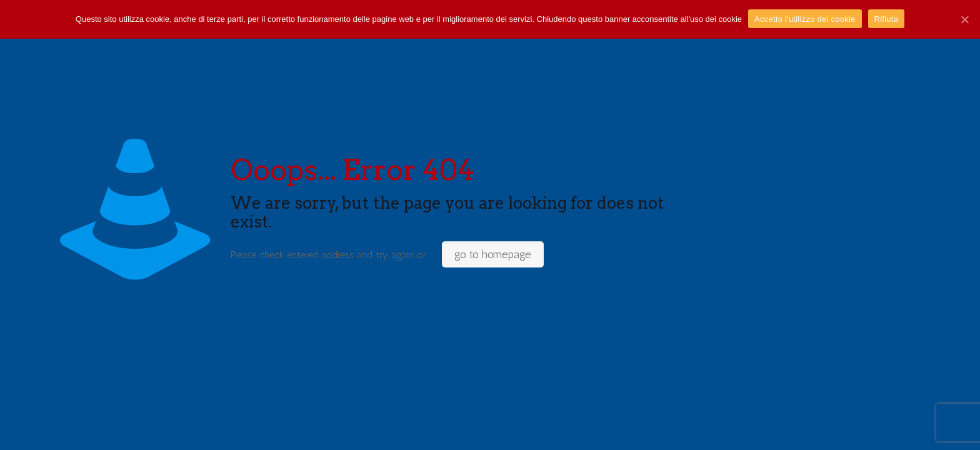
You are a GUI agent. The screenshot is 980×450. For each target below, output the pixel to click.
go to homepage (493, 254)
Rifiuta (887, 19)
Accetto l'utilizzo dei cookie (805, 19)
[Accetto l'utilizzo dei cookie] (964, 19)
